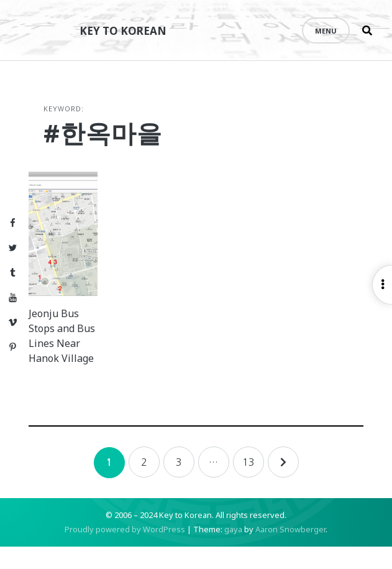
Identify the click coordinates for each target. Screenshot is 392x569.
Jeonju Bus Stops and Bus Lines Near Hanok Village (68, 351)
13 (248, 484)
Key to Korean (127, 30)
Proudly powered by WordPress (125, 552)
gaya (233, 552)
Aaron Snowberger (290, 552)
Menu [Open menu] (326, 31)
